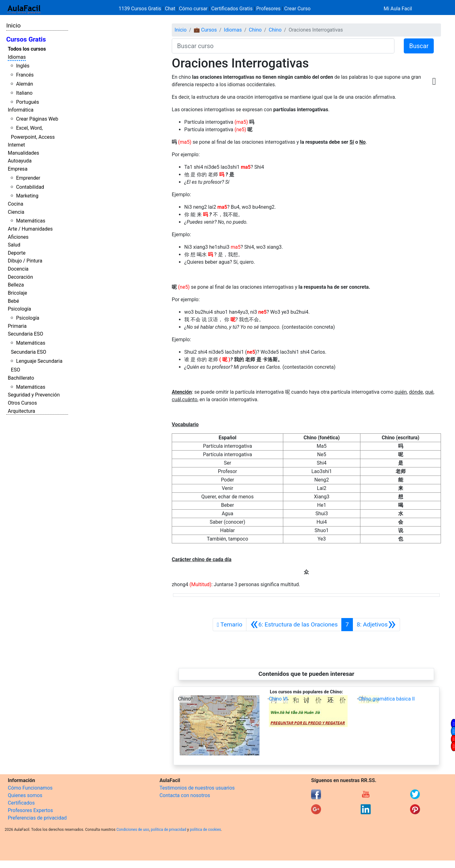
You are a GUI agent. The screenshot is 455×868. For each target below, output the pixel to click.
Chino (255, 30)
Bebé (13, 301)
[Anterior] (294, 625)
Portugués (27, 102)
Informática (21, 110)
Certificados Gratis (232, 9)
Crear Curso (297, 9)
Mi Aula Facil (398, 9)
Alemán (24, 84)
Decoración (20, 277)
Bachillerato (21, 378)
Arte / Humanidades (30, 229)
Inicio (13, 25)
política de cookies (205, 830)
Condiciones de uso (133, 830)
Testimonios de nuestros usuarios (197, 788)
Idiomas (17, 57)
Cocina (15, 204)
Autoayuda (20, 161)
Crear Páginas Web (37, 119)
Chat (170, 9)
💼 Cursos (205, 30)
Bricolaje (17, 293)
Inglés (23, 66)
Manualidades (23, 153)
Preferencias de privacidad (37, 818)
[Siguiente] (376, 625)
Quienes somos (25, 795)
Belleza (16, 285)
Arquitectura (21, 411)
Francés (25, 75)
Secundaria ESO (25, 334)
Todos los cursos (27, 49)
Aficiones (18, 237)
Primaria (17, 326)
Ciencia (16, 212)
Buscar (419, 46)
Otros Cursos (22, 403)
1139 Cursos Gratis (141, 9)
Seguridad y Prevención (34, 395)
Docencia (18, 269)
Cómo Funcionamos (30, 788)
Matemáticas (31, 221)
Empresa (18, 169)
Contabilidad (30, 187)
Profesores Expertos (30, 810)
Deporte (17, 253)
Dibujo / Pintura (25, 261)
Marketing (27, 196)
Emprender (28, 178)
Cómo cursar (193, 9)
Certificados (21, 803)
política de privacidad (168, 830)
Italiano (24, 93)
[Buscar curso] (283, 46)
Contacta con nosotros (185, 795)
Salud (14, 245)
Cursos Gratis (26, 39)
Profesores (269, 9)
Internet (16, 145)
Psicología (19, 309)
